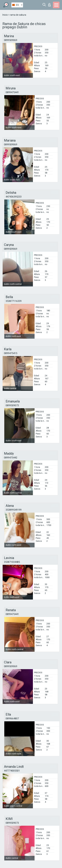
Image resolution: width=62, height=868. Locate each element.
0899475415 (11, 353)
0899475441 (12, 92)
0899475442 (11, 458)
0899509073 (12, 405)
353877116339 (14, 301)
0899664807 (12, 719)
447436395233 (14, 197)
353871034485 (12, 562)
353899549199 (14, 510)
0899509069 (11, 40)
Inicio (5, 15)
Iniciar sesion (49, 5)
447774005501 (12, 771)
